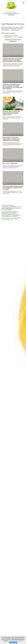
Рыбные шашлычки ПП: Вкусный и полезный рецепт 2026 (11, 113)
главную (15, 37)
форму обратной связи (7, 220)
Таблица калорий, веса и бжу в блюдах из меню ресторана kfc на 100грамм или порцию (13, 87)
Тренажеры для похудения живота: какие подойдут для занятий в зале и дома (13, 60)
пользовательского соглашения (9, 218)
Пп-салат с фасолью (10, 163)
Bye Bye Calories (11, 12)
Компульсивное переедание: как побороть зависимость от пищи (13, 188)
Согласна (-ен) (13, 642)
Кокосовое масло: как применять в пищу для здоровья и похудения (11, 139)
